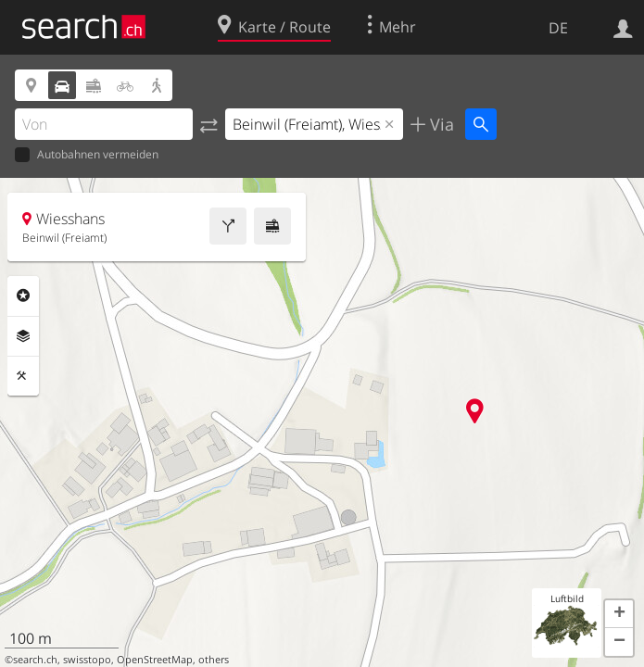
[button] (619, 614)
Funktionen (23, 376)
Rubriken (23, 296)
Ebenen (23, 336)
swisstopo (87, 660)
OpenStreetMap (155, 660)
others (214, 660)
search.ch (35, 660)
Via (440, 124)
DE (558, 28)
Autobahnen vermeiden (87, 155)
